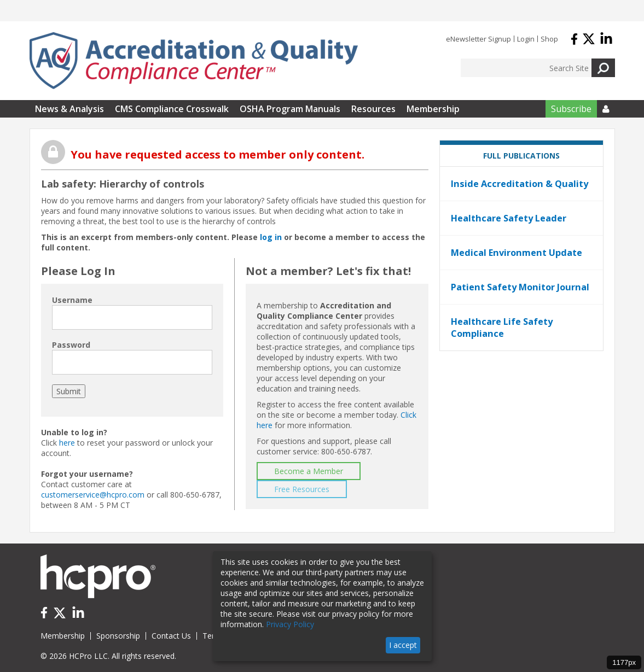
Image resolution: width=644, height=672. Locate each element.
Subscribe (571, 109)
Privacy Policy (290, 624)
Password (71, 345)
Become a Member (309, 471)
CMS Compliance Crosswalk (172, 109)
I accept (403, 645)
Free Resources (302, 489)
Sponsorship (118, 636)
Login (526, 39)
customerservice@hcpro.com (93, 495)
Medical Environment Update (517, 253)
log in (271, 237)
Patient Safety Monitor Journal (520, 287)
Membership (433, 109)
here (67, 443)
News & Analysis (69, 109)
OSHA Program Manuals (290, 109)
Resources (373, 109)
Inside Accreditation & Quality (520, 184)
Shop (549, 39)
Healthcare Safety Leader (509, 218)
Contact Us (171, 636)
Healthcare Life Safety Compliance (502, 328)
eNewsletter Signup (478, 39)
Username (72, 300)
